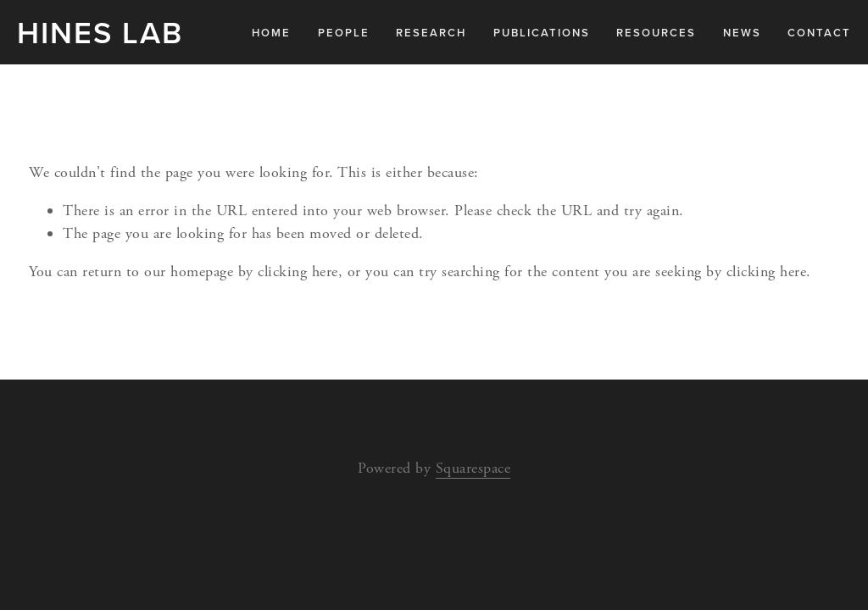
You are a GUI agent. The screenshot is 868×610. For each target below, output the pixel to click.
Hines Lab (100, 32)
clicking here (298, 272)
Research (431, 33)
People (344, 33)
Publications (542, 33)
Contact (819, 33)
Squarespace (473, 468)
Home (271, 33)
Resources (656, 33)
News (742, 33)
